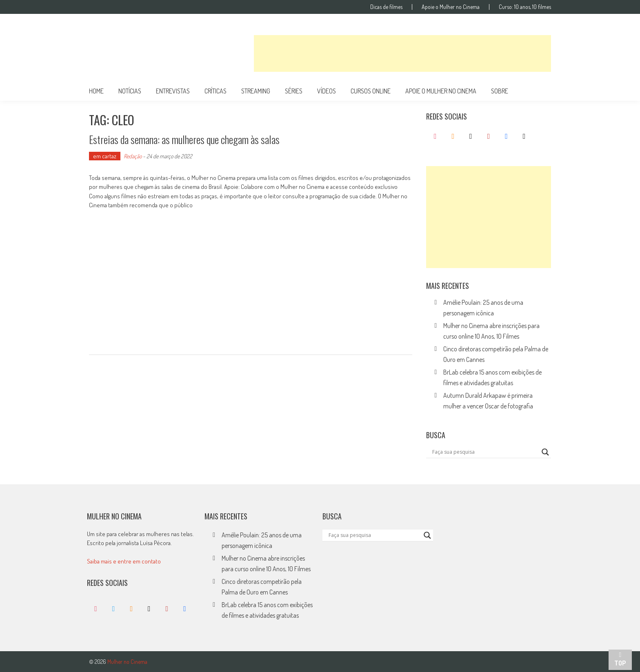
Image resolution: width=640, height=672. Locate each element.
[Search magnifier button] (545, 452)
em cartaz (105, 156)
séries (294, 91)
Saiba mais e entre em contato (124, 561)
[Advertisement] (402, 53)
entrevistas (173, 91)
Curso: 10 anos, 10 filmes (525, 7)
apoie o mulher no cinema (441, 91)
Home (96, 91)
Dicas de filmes (386, 7)
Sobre (500, 91)
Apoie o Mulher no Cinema (451, 7)
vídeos (327, 91)
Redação (133, 156)
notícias (130, 91)
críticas (216, 91)
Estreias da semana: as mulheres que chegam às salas (184, 139)
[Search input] (485, 452)
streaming (256, 91)
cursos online (371, 91)
